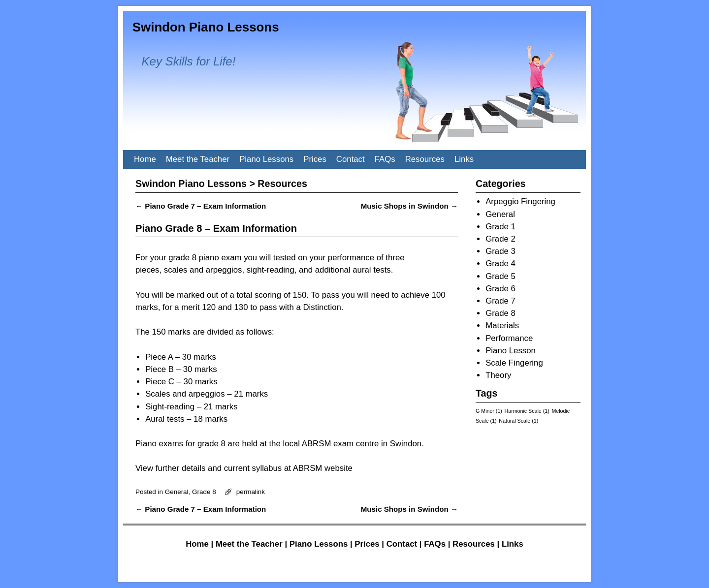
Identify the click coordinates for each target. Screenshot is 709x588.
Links (464, 159)
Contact (351, 159)
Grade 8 (204, 492)
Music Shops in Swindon (409, 206)
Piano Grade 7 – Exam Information (201, 206)
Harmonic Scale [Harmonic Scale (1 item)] (527, 411)
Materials (502, 325)
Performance (509, 338)
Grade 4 (500, 263)
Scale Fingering (514, 363)
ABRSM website (323, 468)
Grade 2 (500, 239)
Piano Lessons (266, 159)
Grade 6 (500, 289)
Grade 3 (500, 251)
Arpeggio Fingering (520, 201)
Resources (425, 159)
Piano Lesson (511, 351)
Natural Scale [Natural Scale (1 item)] (518, 421)
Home (145, 159)
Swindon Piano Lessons (206, 27)
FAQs (385, 159)
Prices (315, 159)
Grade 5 (500, 276)
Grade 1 (500, 227)
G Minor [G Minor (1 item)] (489, 411)
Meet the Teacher (198, 159)
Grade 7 (500, 301)
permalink (251, 492)
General (177, 492)
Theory (498, 375)
